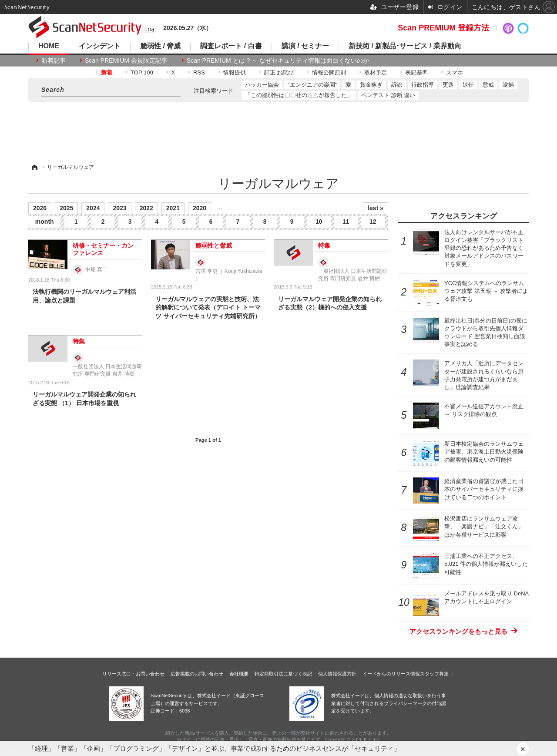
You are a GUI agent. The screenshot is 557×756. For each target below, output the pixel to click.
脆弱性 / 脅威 (160, 46)
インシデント (100, 46)
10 (319, 222)
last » (376, 208)
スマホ (455, 72)
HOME (49, 46)
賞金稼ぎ (371, 85)
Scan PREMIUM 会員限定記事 (126, 60)
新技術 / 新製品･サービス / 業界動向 (405, 46)
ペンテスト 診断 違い (388, 95)
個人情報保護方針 (337, 674)
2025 (66, 208)
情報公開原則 (329, 72)
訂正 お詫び (279, 72)
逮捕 (508, 85)
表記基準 (416, 72)
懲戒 (488, 85)
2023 (119, 208)
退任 (468, 85)
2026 (40, 208)
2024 (93, 208)
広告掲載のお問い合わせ (197, 674)
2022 (146, 208)
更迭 (448, 85)
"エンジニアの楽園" (312, 85)
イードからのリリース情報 (391, 674)
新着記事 (54, 60)
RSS (199, 72)
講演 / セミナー (305, 46)
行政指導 (423, 85)
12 (373, 222)
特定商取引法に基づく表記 (283, 674)
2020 (200, 208)
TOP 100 (142, 72)
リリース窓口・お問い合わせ (133, 674)
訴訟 (397, 85)
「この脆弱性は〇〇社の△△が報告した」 (299, 95)
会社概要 (239, 674)
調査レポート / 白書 (231, 46)
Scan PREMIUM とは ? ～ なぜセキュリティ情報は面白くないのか (278, 60)
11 (346, 222)
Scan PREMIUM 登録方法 (443, 28)
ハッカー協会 (262, 85)
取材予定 (376, 72)
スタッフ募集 (434, 674)
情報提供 (235, 72)
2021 (173, 208)
